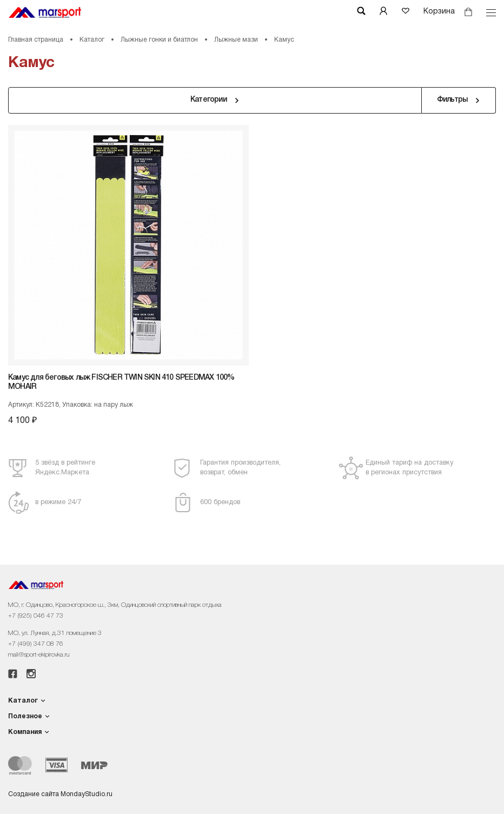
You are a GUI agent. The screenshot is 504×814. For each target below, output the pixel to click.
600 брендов (220, 502)
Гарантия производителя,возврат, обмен (240, 468)
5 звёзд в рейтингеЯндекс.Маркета (65, 468)
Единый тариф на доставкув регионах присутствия (409, 468)
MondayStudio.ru (87, 794)
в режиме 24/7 (58, 502)
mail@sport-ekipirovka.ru (39, 655)
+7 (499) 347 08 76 (36, 644)
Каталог (92, 40)
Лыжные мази (236, 40)
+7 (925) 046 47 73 (36, 616)
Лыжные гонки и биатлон (159, 40)
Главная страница (36, 40)
